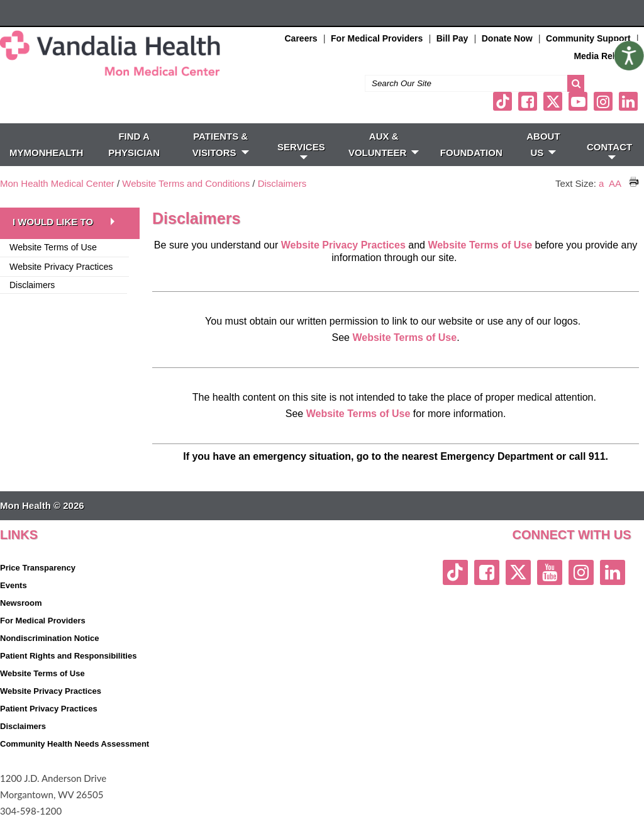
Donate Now (507, 38)
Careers (301, 38)
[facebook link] (528, 101)
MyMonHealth (46, 153)
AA (615, 183)
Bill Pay (452, 38)
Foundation (471, 153)
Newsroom (21, 603)
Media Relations (607, 56)
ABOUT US (543, 144)
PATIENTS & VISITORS (221, 144)
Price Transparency (38, 568)
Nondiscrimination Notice (49, 638)
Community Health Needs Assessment (75, 744)
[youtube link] (578, 101)
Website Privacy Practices (61, 267)
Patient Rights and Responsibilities (68, 656)
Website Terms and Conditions (186, 183)
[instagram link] (603, 101)
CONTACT (609, 150)
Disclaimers (282, 183)
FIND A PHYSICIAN (134, 144)
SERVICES (301, 150)
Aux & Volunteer (384, 144)
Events (14, 585)
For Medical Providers (377, 38)
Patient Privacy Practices (49, 709)
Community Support (588, 38)
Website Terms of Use (481, 245)
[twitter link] (553, 101)
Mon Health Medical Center (57, 183)
